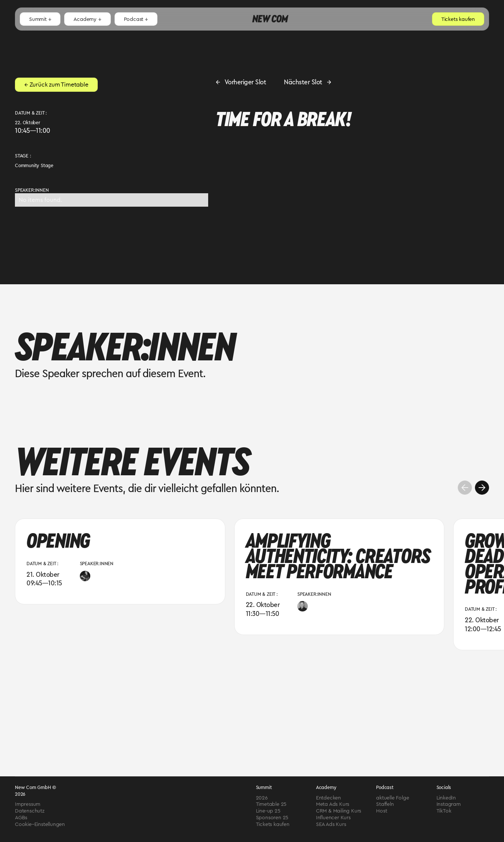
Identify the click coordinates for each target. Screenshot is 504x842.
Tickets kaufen (273, 824)
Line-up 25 (268, 811)
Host (381, 811)
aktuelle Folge (392, 798)
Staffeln (385, 804)
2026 (262, 798)
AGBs (21, 818)
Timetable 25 (271, 804)
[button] (40, 19)
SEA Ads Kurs (331, 824)
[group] (120, 561)
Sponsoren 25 (272, 818)
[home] (270, 19)
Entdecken (328, 798)
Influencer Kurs (333, 818)
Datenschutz (30, 811)
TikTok (444, 811)
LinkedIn (446, 798)
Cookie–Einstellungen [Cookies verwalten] (40, 824)
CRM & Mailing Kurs (339, 811)
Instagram (449, 804)
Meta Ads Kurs (333, 804)
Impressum (28, 804)
